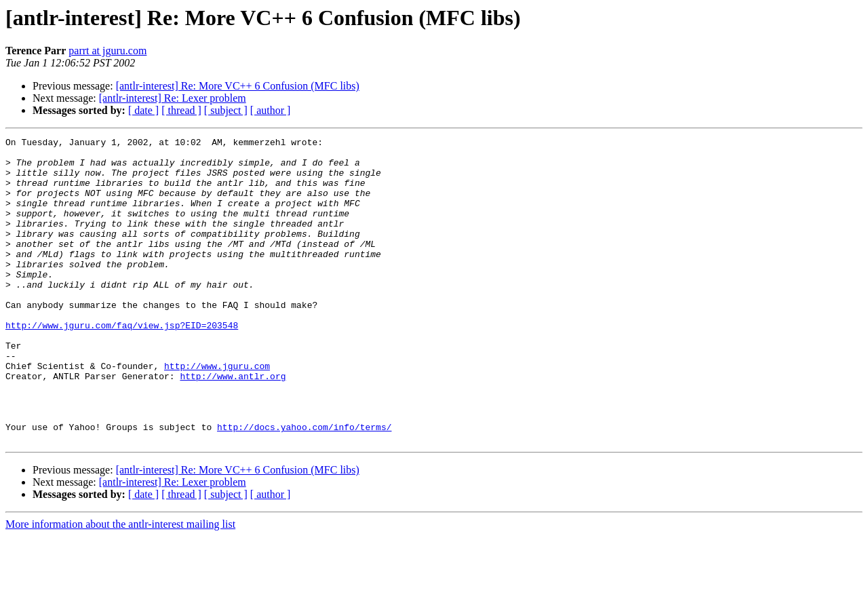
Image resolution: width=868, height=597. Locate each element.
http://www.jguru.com (217, 412)
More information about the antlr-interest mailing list (120, 585)
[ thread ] (181, 110)
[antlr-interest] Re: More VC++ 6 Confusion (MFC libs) (238, 86)
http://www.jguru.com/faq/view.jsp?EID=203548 (122, 364)
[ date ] (143, 110)
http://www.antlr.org (233, 425)
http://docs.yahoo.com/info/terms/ (304, 486)
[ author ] (271, 110)
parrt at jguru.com (107, 51)
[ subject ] (226, 110)
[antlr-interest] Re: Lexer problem (173, 98)
